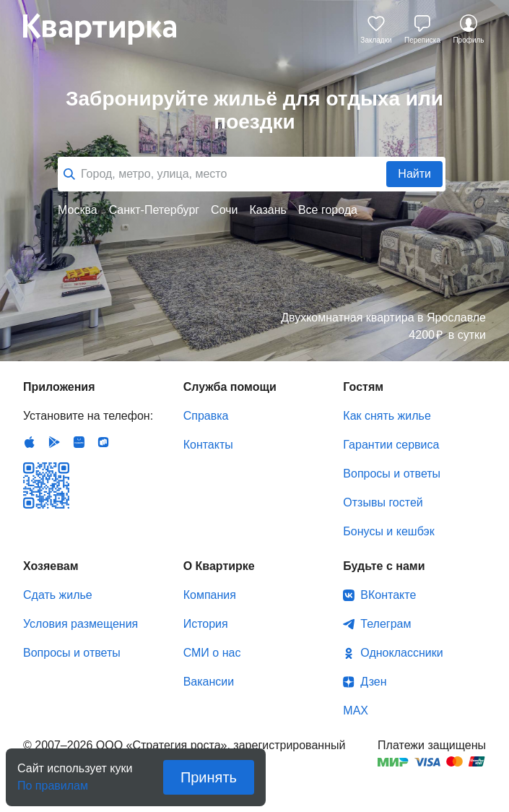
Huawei (79, 442)
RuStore (103, 442)
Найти (414, 174)
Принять (209, 777)
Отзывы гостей (383, 502)
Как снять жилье (387, 416)
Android (54, 442)
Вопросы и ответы (392, 474)
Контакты (208, 445)
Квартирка (110, 29)
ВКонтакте (388, 595)
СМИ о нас (212, 653)
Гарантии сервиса (391, 445)
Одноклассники (401, 653)
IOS (30, 442)
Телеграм (386, 624)
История (206, 624)
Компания (210, 595)
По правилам (53, 781)
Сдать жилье (58, 595)
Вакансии (209, 682)
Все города (328, 210)
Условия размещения (81, 624)
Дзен (373, 682)
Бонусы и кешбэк (388, 531)
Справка (206, 416)
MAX (356, 710)
